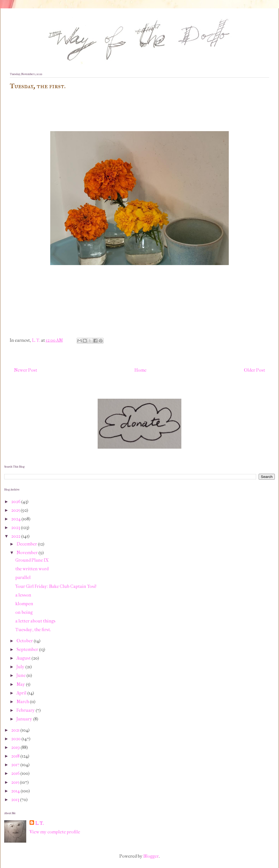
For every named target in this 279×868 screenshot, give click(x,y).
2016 (16, 773)
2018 (16, 756)
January (25, 719)
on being (24, 612)
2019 (16, 747)
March (23, 702)
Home (140, 370)
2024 (16, 519)
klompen (24, 604)
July (21, 667)
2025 (16, 510)
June (21, 675)
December (27, 544)
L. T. (39, 823)
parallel (23, 577)
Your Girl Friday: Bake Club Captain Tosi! (56, 586)
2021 (16, 730)
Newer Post (26, 370)
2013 (16, 800)
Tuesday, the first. (33, 630)
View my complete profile (55, 832)
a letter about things (35, 621)
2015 (15, 782)
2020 (16, 739)
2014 (16, 791)
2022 (16, 536)
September (28, 649)
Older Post (254, 370)
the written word (32, 569)
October (25, 641)
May (21, 684)
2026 (16, 502)
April (22, 693)
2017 (16, 765)
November (27, 553)
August (24, 658)
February (26, 710)
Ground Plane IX (32, 560)
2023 (16, 527)
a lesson (23, 595)
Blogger (151, 856)
